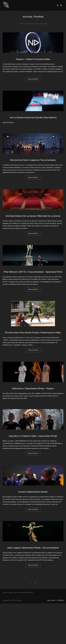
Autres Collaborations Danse (33, 527)
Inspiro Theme (51, 641)
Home (16, 633)
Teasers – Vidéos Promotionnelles (33, 59)
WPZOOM (61, 641)
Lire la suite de (34, 79)
